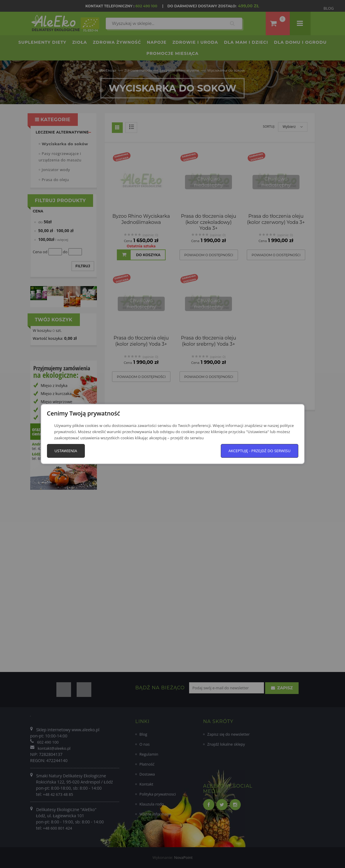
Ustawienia (66, 451)
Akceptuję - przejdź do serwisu (260, 451)
